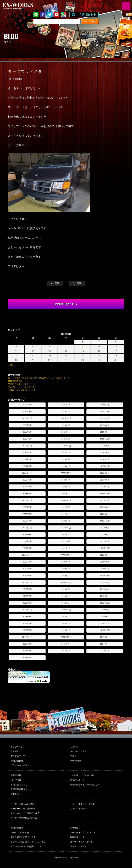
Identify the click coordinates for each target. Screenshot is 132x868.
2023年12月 (105, 466)
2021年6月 (105, 535)
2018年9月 (105, 610)
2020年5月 (27, 569)
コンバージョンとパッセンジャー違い (28, 842)
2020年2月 (27, 576)
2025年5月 (27, 432)
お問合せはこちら (66, 304)
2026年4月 (66, 405)
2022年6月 (105, 507)
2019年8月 (27, 589)
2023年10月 (66, 473)
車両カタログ (17, 828)
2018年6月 (105, 617)
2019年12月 (105, 576)
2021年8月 (27, 535)
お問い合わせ (17, 761)
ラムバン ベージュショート (21, 387)
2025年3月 (105, 432)
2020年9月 (105, 555)
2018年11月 (27, 610)
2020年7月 (66, 562)
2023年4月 (66, 487)
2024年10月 (66, 446)
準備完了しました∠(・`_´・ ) (21, 390)
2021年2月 (27, 548)
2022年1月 (66, 521)
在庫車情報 (16, 775)
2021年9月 (105, 528)
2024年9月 (105, 446)
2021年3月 (105, 541)
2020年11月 (27, 555)
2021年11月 (27, 528)
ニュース (74, 747)
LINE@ (36, 15)
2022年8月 (27, 507)
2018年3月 (105, 623)
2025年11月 (27, 418)
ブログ (73, 756)
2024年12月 (105, 439)
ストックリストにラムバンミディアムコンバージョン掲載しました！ (40, 378)
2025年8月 (27, 425)
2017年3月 (105, 651)
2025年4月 (66, 432)
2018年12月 (105, 603)
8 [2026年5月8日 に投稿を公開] (83, 347)
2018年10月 (66, 610)
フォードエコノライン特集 (82, 804)
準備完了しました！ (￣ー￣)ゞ (22, 384)
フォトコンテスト (78, 846)
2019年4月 (66, 596)
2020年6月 (105, 562)
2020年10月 (66, 555)
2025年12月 (105, 411)
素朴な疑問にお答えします (23, 837)
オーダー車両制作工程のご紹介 (25, 818)
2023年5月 (27, 487)
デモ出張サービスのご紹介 (82, 775)
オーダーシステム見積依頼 (23, 809)
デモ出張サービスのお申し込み (85, 785)
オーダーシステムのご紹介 (23, 804)
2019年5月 (27, 596)
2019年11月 (27, 582)
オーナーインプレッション (82, 833)
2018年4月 (66, 623)
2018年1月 (66, 630)
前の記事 (55, 283)
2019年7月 (66, 589)
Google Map (63, 15)
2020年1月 (66, 576)
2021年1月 (66, 548)
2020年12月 (105, 548)
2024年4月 (66, 459)
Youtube (57, 15)
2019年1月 (66, 603)
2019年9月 (105, 582)
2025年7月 (66, 425)
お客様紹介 (75, 828)
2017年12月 (105, 630)
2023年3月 (105, 487)
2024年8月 (27, 452)
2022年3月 (105, 514)
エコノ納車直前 (15, 381)
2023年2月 (27, 494)
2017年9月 (105, 637)
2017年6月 (105, 644)
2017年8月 (27, 644)
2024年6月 (105, 452)
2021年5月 (27, 541)
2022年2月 (27, 521)
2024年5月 (27, 459)
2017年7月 (66, 644)
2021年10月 (66, 528)
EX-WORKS (23, 6)
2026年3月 (105, 405)
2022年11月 (27, 500)
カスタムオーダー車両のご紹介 (25, 813)
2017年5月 (27, 651)
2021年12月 (105, 521)
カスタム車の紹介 (78, 809)
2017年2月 (27, 658)
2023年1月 (66, 494)
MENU (126, 6)
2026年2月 (27, 411)
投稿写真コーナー (78, 837)
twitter (50, 15)
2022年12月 (105, 494)
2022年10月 (66, 500)
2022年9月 (105, 500)
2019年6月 (105, 589)
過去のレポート (77, 780)
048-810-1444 (88, 15)
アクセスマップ (18, 756)
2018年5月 (27, 623)
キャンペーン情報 (78, 751)
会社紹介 (15, 751)
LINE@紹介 (76, 761)
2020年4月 (66, 569)
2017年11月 (27, 637)
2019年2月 (27, 603)
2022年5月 (27, 514)
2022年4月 (66, 514)
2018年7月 (66, 617)
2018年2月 (27, 630)
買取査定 (15, 794)
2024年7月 (66, 452)
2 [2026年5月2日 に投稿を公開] (99, 342)
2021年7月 (66, 535)
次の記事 (77, 283)
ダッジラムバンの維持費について (26, 846)
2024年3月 (105, 459)
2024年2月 (27, 466)
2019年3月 (105, 596)
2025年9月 (105, 418)
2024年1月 (66, 466)
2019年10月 (66, 582)
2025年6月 (105, 425)
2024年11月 (27, 446)
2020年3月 (105, 569)
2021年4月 (66, 541)
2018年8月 (27, 617)
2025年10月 (66, 418)
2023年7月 (66, 480)
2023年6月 (105, 480)
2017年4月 (66, 651)
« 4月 (10, 365)
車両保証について (19, 785)
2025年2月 (27, 439)
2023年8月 (27, 480)
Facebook (43, 15)
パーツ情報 (16, 780)
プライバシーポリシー (21, 765)
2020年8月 (27, 562)
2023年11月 (27, 473)
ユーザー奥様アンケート (81, 842)
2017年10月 (66, 637)
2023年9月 (105, 473)
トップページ (17, 747)
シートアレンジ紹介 (20, 833)
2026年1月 (66, 411)
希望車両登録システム (21, 789)
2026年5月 (27, 405)
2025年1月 (66, 439)
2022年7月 (66, 507)
